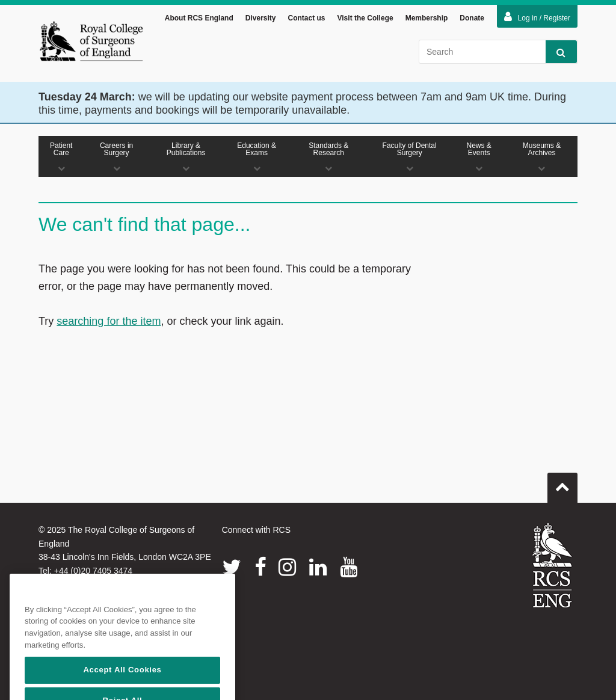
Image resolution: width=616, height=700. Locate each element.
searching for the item (109, 323)
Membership (427, 20)
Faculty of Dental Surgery (409, 158)
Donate (472, 20)
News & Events (479, 158)
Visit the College (365, 20)
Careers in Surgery (117, 158)
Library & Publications (186, 158)
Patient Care (61, 158)
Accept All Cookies (122, 683)
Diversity (261, 20)
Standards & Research (329, 158)
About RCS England (199, 20)
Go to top (562, 485)
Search (556, 54)
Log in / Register (537, 19)
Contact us (306, 20)
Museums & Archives (542, 158)
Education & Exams (257, 158)
